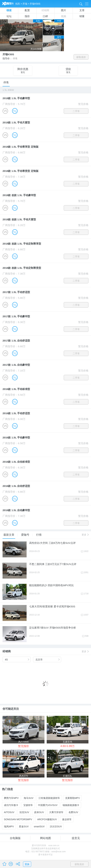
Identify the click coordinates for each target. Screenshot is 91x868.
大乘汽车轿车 (56, 812)
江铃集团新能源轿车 (49, 798)
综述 (9, 10)
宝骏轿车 (28, 805)
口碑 (45, 16)
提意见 (76, 838)
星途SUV (24, 826)
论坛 (9, 16)
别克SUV (24, 812)
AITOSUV (9, 812)
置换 (27, 864)
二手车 (76, 111)
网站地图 (45, 838)
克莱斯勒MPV (72, 798)
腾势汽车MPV (11, 798)
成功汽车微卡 (11, 805)
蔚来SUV (39, 812)
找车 (18, 4)
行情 (39, 535)
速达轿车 (67, 819)
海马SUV (29, 798)
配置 (27, 10)
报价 (27, 16)
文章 (82, 10)
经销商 (45, 10)
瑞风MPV (9, 826)
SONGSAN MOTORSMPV (18, 819)
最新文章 (9, 535)
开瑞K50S (35, 4)
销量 (82, 16)
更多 (85, 535)
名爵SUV (73, 812)
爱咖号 (26, 535)
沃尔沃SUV (56, 826)
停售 (6, 82)
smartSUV (39, 826)
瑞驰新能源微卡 (71, 805)
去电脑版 (15, 838)
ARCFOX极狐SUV (47, 819)
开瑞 (25, 4)
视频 (64, 16)
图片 (64, 10)
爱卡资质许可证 (45, 855)
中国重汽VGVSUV (48, 805)
